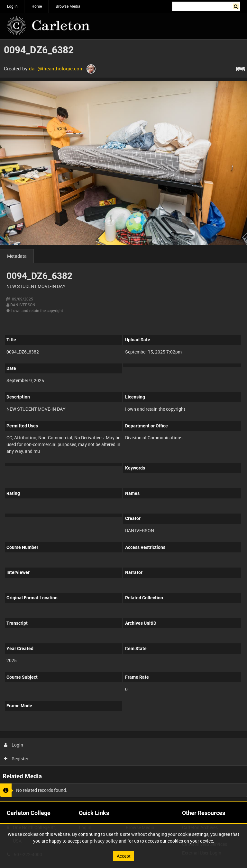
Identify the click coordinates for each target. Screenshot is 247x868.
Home (37, 6)
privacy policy (104, 841)
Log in (12, 6)
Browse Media (68, 6)
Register (16, 759)
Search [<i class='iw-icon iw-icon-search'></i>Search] (237, 6)
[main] (123, 420)
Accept (124, 856)
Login (14, 745)
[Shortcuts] (241, 68)
